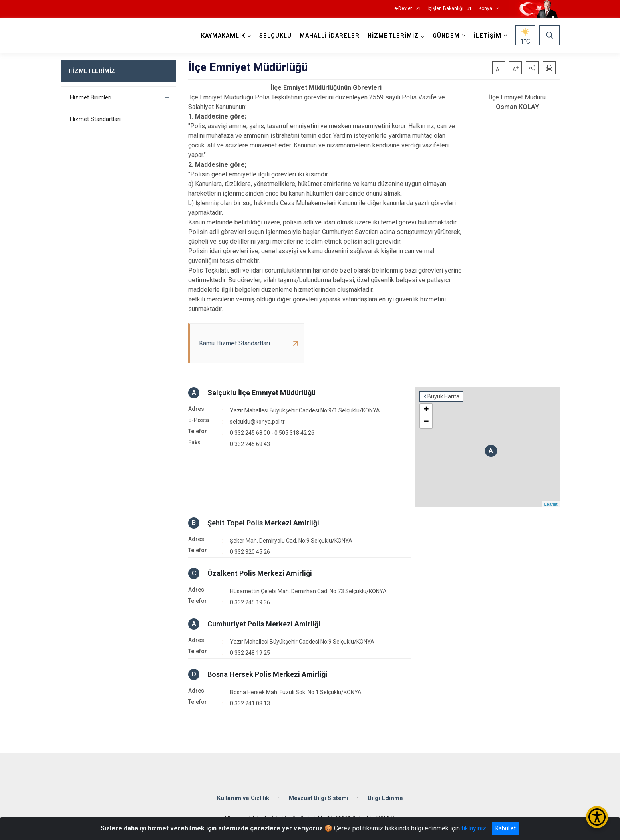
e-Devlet (403, 9)
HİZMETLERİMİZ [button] (393, 36)
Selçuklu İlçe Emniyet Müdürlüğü (262, 393)
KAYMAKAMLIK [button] (223, 36)
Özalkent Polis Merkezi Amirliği (260, 573)
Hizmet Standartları (95, 119)
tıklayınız (474, 828)
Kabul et (506, 828)
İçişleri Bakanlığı (445, 9)
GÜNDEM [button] (446, 36)
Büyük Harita (443, 396)
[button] (532, 68)
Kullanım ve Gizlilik (243, 798)
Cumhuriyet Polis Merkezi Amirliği (264, 624)
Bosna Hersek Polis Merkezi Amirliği (268, 674)
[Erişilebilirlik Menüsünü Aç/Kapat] (597, 817)
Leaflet (551, 504)
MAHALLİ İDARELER (330, 36)
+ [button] (426, 410)
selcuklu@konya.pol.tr (257, 422)
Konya (485, 9)
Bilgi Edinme (385, 798)
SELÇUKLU (275, 36)
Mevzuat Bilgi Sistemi (319, 798)
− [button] (426, 422)
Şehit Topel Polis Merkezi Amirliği (263, 523)
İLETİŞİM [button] (488, 36)
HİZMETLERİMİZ (92, 71)
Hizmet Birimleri (91, 97)
